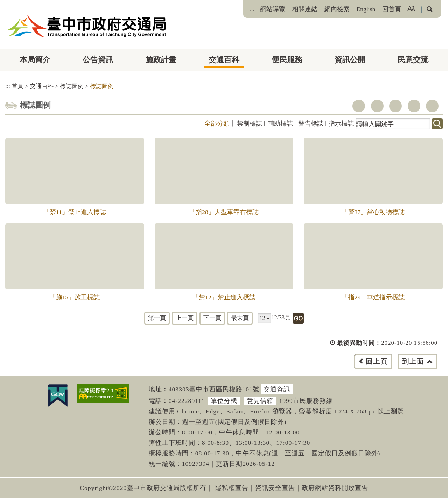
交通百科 (224, 60)
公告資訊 (98, 60)
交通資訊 (277, 389)
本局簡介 (35, 60)
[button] (240, 368)
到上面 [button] (413, 361)
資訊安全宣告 (275, 488)
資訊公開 (350, 60)
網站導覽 (273, 9)
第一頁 (157, 318)
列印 (432, 106)
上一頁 (185, 318)
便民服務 (287, 60)
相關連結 (305, 9)
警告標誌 (311, 123)
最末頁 (240, 318)
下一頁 (212, 318)
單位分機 (224, 401)
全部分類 (217, 123)
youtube (395, 106)
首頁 (17, 86)
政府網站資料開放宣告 (335, 488)
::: (252, 9)
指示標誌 (341, 123)
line (414, 106)
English (366, 9)
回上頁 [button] (377, 361)
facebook (359, 106)
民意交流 (413, 60)
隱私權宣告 (232, 488)
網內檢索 (337, 9)
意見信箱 (260, 401)
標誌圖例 (72, 86)
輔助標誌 (280, 123)
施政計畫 (161, 60)
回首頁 (392, 9)
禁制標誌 (250, 123)
